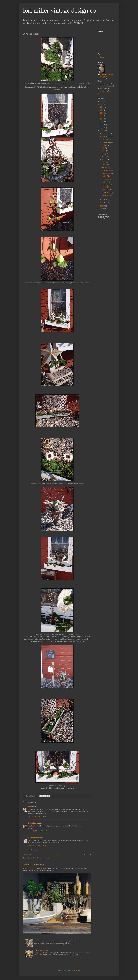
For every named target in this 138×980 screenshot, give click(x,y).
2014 (102, 119)
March (105, 160)
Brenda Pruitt (33, 823)
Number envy (106, 167)
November (106, 136)
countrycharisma (34, 838)
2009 (102, 206)
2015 (102, 116)
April (104, 157)
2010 (102, 131)
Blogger (79, 970)
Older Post (87, 854)
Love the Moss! (107, 170)
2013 (102, 122)
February (105, 199)
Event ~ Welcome (108, 173)
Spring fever (106, 182)
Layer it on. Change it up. (33, 864)
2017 (102, 110)
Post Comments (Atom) (41, 858)
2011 (102, 128)
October (105, 139)
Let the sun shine (108, 179)
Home (58, 854)
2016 (102, 113)
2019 (102, 104)
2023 (102, 101)
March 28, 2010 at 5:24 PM (37, 846)
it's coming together (106, 163)
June (104, 151)
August (105, 145)
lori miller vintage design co (59, 10)
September (106, 142)
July (104, 148)
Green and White (108, 193)
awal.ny (30, 806)
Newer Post (28, 854)
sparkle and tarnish (41, 951)
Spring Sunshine (107, 190)
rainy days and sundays (107, 186)
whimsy (36, 940)
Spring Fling (106, 176)
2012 (102, 125)
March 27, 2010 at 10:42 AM (37, 831)
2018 (102, 107)
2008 (102, 209)
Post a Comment (32, 850)
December (106, 133)
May (104, 154)
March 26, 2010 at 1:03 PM (37, 816)
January (105, 202)
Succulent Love (107, 196)
